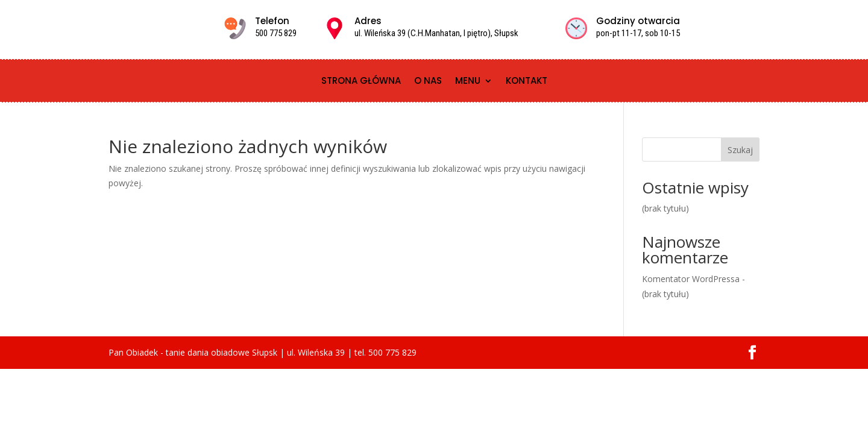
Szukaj (740, 150)
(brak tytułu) (665, 208)
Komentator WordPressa (691, 279)
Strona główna (361, 82)
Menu (468, 82)
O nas (428, 82)
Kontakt (527, 82)
